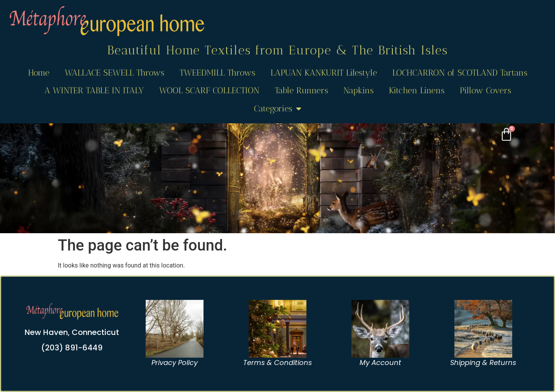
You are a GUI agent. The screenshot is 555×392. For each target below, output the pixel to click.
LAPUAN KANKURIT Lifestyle (324, 73)
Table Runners (301, 90)
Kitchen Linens (417, 90)
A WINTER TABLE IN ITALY (94, 90)
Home (39, 73)
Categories (278, 109)
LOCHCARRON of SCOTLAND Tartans (460, 73)
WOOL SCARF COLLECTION (209, 90)
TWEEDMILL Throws (217, 73)
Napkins (358, 90)
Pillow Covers (485, 90)
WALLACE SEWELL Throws (114, 73)
